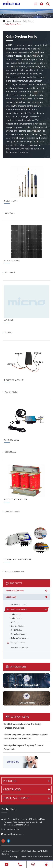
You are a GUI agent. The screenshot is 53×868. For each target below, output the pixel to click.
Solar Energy (28, 21)
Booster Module (12, 392)
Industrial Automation (15, 590)
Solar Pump (10, 213)
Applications (16, 667)
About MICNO (26, 789)
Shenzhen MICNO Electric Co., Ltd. (26, 851)
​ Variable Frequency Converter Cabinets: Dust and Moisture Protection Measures (26, 737)
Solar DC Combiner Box (14, 571)
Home (8, 21)
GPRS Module (11, 452)
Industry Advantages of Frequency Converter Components (23, 747)
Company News (17, 717)
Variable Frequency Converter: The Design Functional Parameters (22, 726)
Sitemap (14, 857)
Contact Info (9, 809)
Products (17, 21)
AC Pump (9, 332)
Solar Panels (10, 273)
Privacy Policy (27, 857)
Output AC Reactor (13, 512)
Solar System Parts (13, 24)
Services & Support (26, 798)
